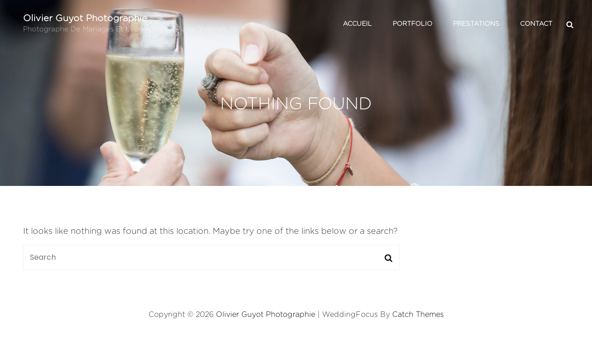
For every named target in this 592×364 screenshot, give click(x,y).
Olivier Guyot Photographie (85, 18)
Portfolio (413, 24)
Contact (536, 24)
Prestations (476, 24)
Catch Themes (418, 315)
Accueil (357, 24)
